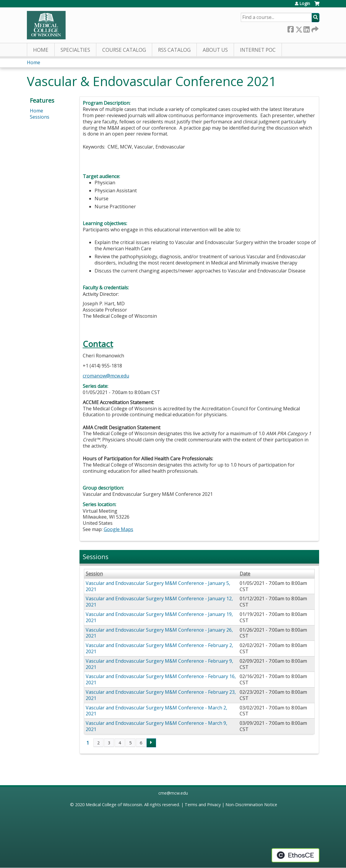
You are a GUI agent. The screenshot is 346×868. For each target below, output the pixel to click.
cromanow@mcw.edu (106, 376)
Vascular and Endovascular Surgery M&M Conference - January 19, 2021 (159, 617)
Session (94, 574)
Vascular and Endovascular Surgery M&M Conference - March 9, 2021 (156, 726)
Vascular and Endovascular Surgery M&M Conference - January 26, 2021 (159, 633)
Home (41, 50)
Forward (314, 28)
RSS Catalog (174, 50)
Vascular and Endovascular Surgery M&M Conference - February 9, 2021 (159, 664)
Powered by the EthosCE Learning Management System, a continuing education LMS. (295, 855)
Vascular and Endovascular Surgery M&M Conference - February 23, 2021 (161, 695)
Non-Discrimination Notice (251, 805)
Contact (98, 344)
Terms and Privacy (203, 805)
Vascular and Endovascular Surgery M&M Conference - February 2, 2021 (159, 648)
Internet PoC (258, 50)
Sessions (40, 117)
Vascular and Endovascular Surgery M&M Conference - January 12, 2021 (159, 602)
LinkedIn (306, 28)
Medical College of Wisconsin (114, 805)
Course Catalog (124, 50)
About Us (215, 50)
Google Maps (118, 529)
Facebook (290, 28)
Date (245, 574)
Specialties (75, 50)
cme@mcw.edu (173, 793)
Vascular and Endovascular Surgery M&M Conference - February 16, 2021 (161, 679)
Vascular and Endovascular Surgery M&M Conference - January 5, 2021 (158, 586)
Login (305, 4)
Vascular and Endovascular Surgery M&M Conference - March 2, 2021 (156, 711)
